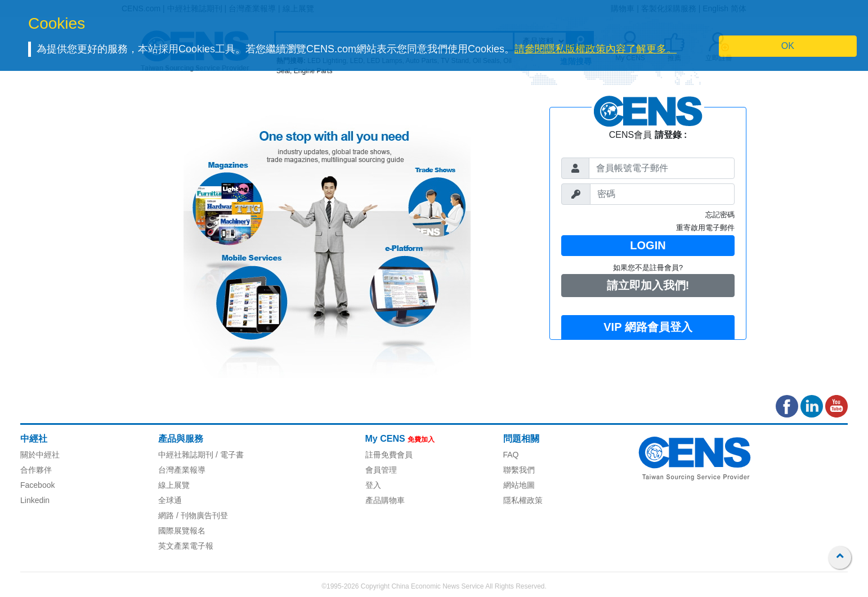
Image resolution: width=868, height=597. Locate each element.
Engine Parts (313, 71)
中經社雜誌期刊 (186, 455)
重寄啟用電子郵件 (705, 228)
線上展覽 (174, 485)
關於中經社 (40, 455)
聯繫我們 (519, 470)
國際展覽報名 (182, 531)
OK (788, 46)
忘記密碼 (720, 215)
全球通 (170, 500)
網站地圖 (519, 485)
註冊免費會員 (389, 455)
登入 (373, 485)
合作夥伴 (36, 470)
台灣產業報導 (182, 470)
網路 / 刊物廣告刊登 (193, 515)
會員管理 (381, 470)
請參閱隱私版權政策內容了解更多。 (596, 49)
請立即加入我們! (648, 285)
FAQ (511, 455)
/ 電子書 (229, 455)
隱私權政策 (523, 500)
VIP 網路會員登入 (648, 327)
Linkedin (35, 500)
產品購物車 (385, 500)
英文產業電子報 (186, 546)
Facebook (37, 485)
